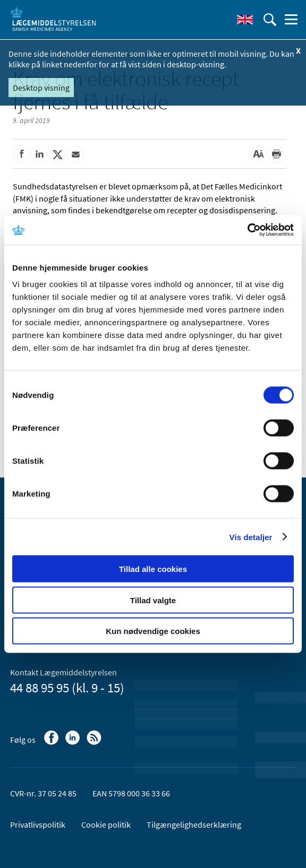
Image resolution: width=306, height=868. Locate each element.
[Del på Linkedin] (39, 154)
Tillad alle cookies (153, 569)
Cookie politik (106, 824)
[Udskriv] (276, 154)
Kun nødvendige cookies (153, 631)
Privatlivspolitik (38, 824)
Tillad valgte (153, 600)
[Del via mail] (75, 154)
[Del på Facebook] (21, 154)
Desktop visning (41, 88)
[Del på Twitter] (57, 154)
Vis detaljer (251, 537)
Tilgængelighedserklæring (194, 824)
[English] (245, 20)
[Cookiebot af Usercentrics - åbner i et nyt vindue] (247, 230)
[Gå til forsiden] (53, 19)
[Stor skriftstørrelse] (258, 154)
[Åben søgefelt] (270, 20)
